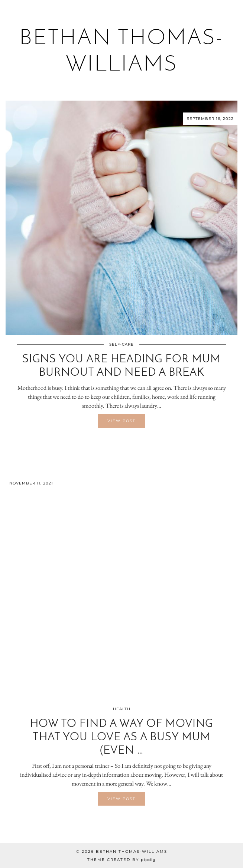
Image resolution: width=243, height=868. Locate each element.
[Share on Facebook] (118, 442)
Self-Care (121, 344)
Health (122, 709)
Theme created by (121, 860)
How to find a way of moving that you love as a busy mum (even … (121, 738)
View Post (121, 421)
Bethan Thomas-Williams (132, 851)
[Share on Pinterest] (125, 442)
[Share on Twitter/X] (121, 442)
